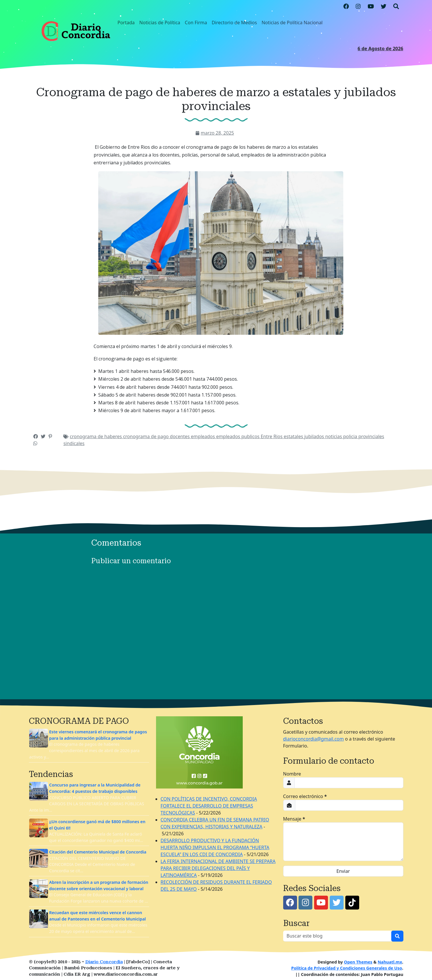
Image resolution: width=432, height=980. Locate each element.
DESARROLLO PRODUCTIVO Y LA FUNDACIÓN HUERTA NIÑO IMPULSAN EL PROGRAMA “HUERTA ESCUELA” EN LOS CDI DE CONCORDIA (215, 847)
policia (351, 436)
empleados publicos (238, 436)
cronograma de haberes (97, 436)
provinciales (371, 436)
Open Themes (358, 962)
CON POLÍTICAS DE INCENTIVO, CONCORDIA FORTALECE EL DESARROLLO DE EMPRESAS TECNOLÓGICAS (209, 806)
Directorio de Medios (234, 23)
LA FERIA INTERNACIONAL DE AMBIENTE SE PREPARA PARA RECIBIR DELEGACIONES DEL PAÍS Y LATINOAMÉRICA (218, 868)
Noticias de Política (160, 23)
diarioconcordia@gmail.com (314, 739)
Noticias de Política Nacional (292, 23)
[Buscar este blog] (337, 936)
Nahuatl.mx (390, 962)
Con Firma (196, 23)
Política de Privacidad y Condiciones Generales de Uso (347, 968)
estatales (294, 436)
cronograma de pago (147, 436)
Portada (126, 23)
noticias (334, 436)
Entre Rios (272, 436)
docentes (180, 436)
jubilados (315, 436)
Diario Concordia (104, 962)
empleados (204, 436)
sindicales (74, 443)
